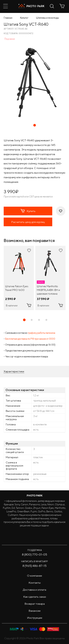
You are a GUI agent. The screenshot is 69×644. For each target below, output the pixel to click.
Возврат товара (35, 604)
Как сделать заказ (35, 597)
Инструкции (35, 618)
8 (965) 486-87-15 (34, 566)
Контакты (35, 583)
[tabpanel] (19, 278)
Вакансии (34, 611)
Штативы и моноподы (47, 18)
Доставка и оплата (34, 590)
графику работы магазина (41, 333)
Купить (28, 211)
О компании (34, 576)
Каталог (24, 18)
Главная (8, 18)
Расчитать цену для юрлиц (28, 222)
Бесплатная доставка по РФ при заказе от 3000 (30, 339)
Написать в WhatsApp (34, 561)
